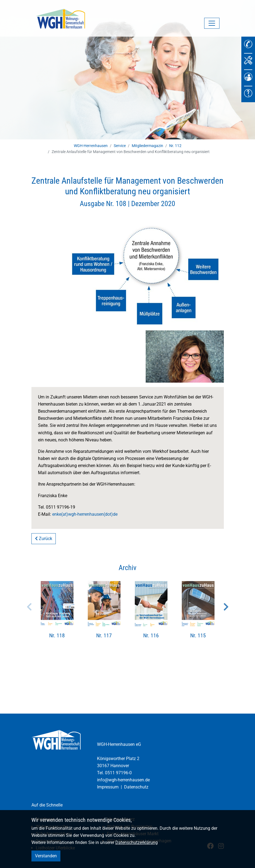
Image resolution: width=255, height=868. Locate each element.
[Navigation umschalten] (212, 23)
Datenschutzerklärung (137, 842)
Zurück (44, 539)
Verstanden (46, 856)
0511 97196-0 (118, 773)
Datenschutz (136, 787)
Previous (29, 607)
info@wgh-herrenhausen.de (123, 780)
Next (226, 607)
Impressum (108, 787)
